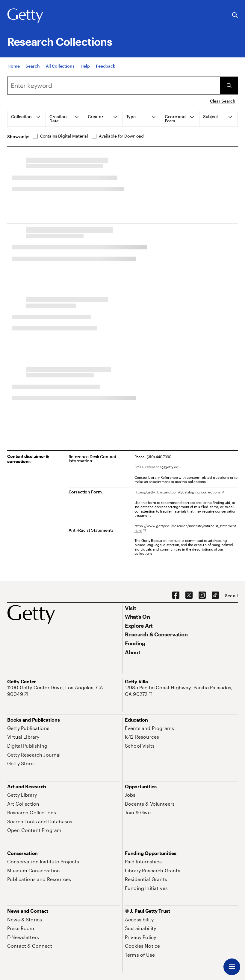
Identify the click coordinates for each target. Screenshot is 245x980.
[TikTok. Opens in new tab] (215, 595)
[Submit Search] (229, 86)
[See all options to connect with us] (231, 596)
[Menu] (232, 967)
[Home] (13, 66)
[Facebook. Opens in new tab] (176, 595)
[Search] (32, 66)
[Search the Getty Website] (235, 15)
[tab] (27, 119)
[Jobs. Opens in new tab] (130, 795)
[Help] (85, 66)
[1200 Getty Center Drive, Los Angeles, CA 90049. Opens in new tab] (64, 691)
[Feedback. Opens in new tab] (106, 66)
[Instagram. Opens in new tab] (202, 595)
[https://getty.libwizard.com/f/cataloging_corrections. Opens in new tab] (179, 492)
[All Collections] (60, 66)
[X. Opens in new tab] (189, 595)
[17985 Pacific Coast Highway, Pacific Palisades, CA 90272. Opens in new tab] (181, 691)
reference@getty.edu (163, 467)
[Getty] (25, 16)
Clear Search (223, 101)
